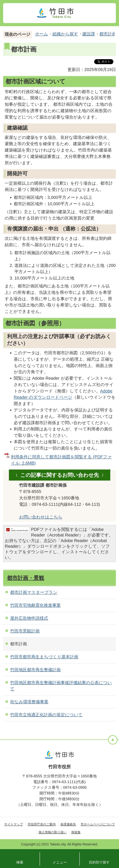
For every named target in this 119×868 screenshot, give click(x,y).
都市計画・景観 (26, 578)
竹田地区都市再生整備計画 (35, 670)
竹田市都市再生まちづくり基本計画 (44, 657)
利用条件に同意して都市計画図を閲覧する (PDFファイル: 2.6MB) (61, 460)
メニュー (60, 862)
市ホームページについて (98, 824)
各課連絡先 (68, 824)
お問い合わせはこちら (41, 517)
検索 (20, 862)
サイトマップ (14, 824)
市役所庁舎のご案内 (42, 824)
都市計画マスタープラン (34, 592)
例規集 (76, 832)
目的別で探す (99, 862)
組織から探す (65, 34)
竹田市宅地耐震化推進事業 (35, 605)
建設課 (89, 34)
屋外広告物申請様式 (29, 618)
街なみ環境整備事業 (29, 702)
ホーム (42, 34)
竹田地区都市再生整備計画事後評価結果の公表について (61, 686)
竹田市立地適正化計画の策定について (46, 715)
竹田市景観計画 (25, 631)
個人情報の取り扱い (53, 832)
